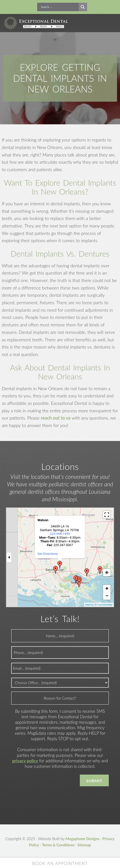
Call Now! (34, 7)
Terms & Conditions (58, 845)
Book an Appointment (60, 863)
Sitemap (84, 845)
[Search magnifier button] (83, 7)
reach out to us (56, 418)
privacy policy (25, 761)
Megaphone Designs (82, 839)
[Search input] (59, 7)
